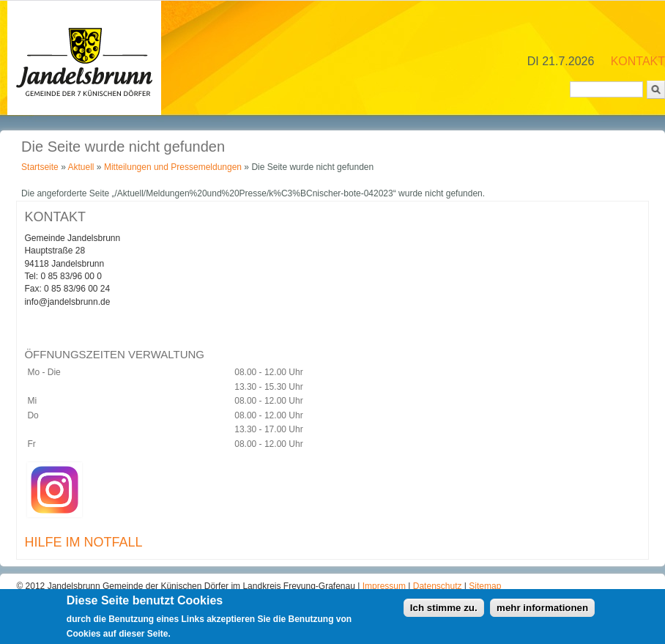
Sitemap (485, 586)
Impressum (386, 586)
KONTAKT (638, 61)
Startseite (40, 167)
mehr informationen (542, 611)
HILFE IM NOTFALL (83, 542)
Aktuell (81, 167)
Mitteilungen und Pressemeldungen (173, 167)
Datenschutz (439, 586)
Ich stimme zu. (444, 611)
